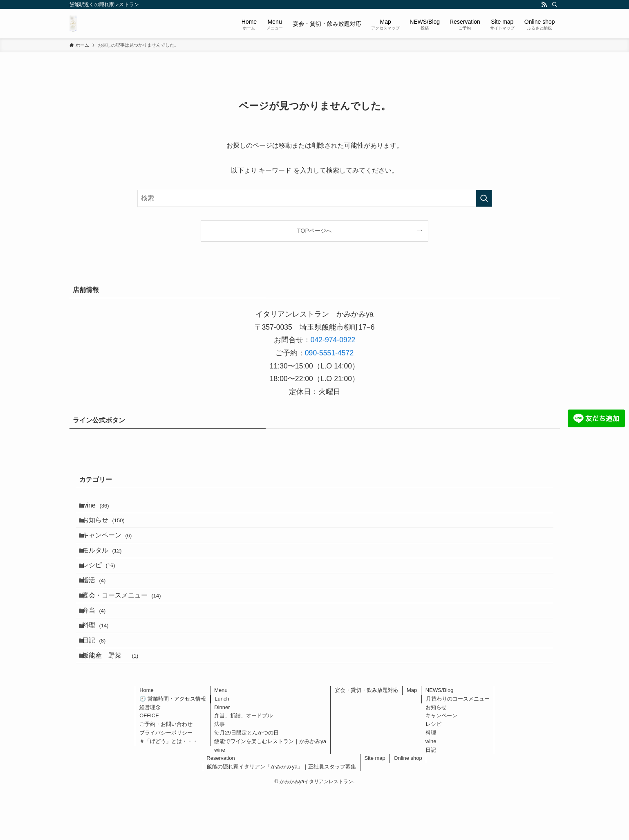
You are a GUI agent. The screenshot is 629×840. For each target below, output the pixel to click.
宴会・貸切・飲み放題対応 (367, 738)
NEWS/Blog (440, 738)
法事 (219, 772)
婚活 (99, 604)
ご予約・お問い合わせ (166, 772)
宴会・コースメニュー (127, 623)
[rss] (544, 4)
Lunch (222, 747)
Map (412, 738)
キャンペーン (112, 546)
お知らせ (109, 527)
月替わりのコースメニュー (458, 747)
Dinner (222, 755)
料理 (101, 662)
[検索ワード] (315, 198)
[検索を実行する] (484, 198)
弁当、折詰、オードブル (243, 764)
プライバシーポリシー (166, 780)
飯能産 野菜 (115, 701)
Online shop (408, 806)
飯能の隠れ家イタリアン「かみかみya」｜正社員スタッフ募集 (281, 814)
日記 (99, 682)
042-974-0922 (333, 340)
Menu (221, 738)
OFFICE (149, 764)
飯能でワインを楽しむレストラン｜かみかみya (270, 789)
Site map (375, 806)
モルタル (107, 565)
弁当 (99, 643)
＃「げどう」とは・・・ (169, 789)
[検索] (555, 4)
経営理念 (150, 755)
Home (147, 738)
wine (101, 507)
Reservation (220, 806)
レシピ (104, 585)
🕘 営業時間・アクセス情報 (173, 747)
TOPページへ (314, 231)
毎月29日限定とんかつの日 (246, 780)
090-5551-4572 (329, 353)
